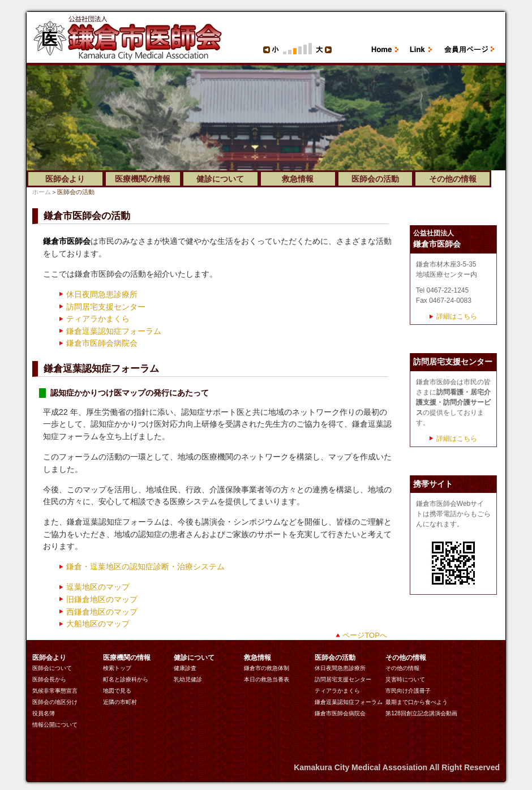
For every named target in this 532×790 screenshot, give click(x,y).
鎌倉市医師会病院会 (102, 343)
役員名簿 (44, 713)
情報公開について (55, 725)
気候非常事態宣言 (55, 691)
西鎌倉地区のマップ (102, 612)
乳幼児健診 (188, 679)
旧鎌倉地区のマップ (102, 599)
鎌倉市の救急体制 (267, 668)
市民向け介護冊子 (408, 691)
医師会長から (49, 679)
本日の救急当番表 (267, 679)
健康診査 (185, 668)
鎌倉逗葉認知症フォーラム (114, 331)
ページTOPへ (364, 635)
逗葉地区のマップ (98, 587)
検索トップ (117, 668)
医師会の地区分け (55, 702)
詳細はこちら (457, 316)
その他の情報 (402, 668)
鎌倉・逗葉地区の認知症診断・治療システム (145, 566)
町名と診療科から (126, 679)
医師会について (52, 668)
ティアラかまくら (98, 319)
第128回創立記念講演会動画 (421, 713)
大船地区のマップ (98, 624)
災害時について (405, 679)
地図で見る (117, 691)
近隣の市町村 (120, 702)
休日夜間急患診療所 (102, 294)
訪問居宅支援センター (106, 307)
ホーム (42, 192)
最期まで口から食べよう (417, 702)
